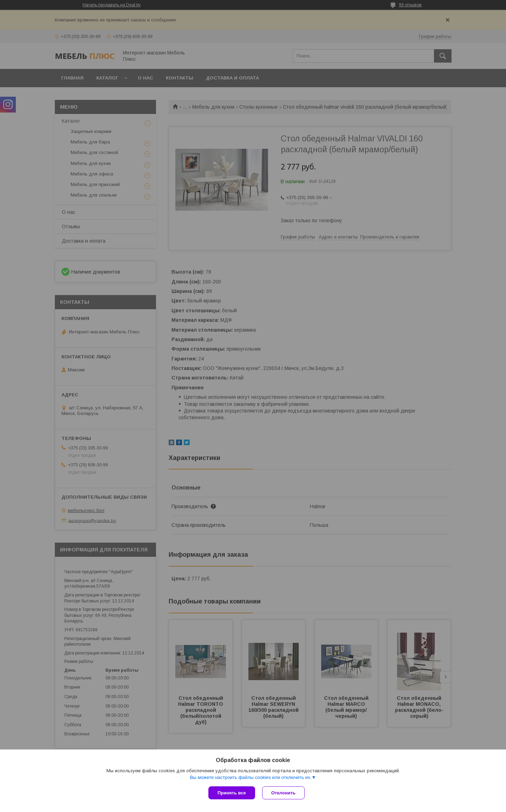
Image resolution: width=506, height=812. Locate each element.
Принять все (232, 793)
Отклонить (283, 793)
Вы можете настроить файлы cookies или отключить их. (251, 777)
